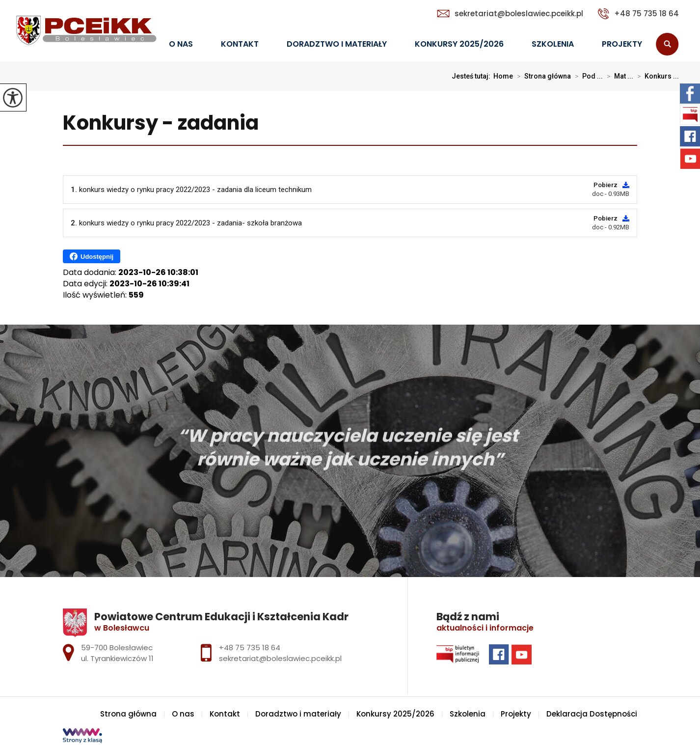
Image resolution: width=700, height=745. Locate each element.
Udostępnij (92, 256)
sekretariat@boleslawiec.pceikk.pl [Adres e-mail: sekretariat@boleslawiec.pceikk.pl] (280, 658)
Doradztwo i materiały (337, 44)
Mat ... (618, 76)
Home (503, 76)
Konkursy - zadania (161, 124)
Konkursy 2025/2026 (459, 44)
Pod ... (587, 76)
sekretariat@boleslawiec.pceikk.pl (510, 14)
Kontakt (240, 44)
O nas (181, 44)
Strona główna (542, 76)
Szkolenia (553, 44)
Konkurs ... (656, 76)
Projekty (622, 44)
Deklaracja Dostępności (592, 714)
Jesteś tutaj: (472, 76)
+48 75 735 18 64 (638, 14)
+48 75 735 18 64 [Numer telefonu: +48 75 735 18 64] (250, 648)
